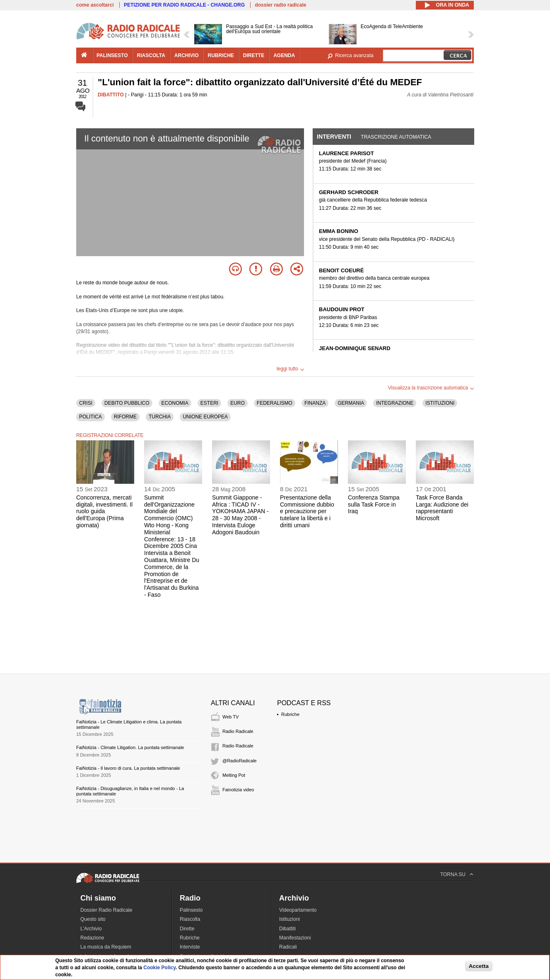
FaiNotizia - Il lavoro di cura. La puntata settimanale (128, 768)
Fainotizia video (238, 790)
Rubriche (290, 714)
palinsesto (112, 55)
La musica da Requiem (106, 947)
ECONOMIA (175, 403)
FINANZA (315, 403)
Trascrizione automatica (396, 137)
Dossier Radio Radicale (106, 910)
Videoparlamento (298, 910)
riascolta (151, 55)
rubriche (221, 55)
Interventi (334, 137)
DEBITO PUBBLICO (127, 403)
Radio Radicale (238, 731)
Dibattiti (287, 929)
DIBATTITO (111, 95)
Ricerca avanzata (354, 55)
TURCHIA (160, 417)
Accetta (479, 966)
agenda (284, 55)
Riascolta (190, 919)
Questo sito (93, 919)
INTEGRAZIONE (395, 403)
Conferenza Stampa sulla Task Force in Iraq (374, 504)
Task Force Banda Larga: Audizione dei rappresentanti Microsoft (442, 508)
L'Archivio (91, 929)
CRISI (86, 403)
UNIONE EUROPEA (205, 417)
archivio (187, 55)
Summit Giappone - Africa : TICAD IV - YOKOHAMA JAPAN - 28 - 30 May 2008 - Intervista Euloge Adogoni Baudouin (240, 515)
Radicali (288, 947)
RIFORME (125, 417)
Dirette (187, 929)
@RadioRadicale (240, 761)
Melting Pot (234, 775)
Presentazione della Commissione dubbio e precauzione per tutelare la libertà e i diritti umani (307, 511)
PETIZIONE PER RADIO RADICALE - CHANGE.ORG (184, 5)
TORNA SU (453, 874)
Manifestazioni (295, 938)
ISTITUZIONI (440, 403)
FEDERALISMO (275, 403)
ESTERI (209, 403)
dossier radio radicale (280, 5)
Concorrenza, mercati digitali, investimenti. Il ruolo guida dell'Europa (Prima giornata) (104, 511)
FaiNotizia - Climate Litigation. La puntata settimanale (130, 747)
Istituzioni (289, 919)
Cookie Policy (159, 968)
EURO (238, 403)
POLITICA (90, 417)
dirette (254, 55)
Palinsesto (191, 910)
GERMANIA (351, 403)
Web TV (230, 717)
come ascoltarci (95, 5)
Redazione (92, 938)
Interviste (190, 947)
